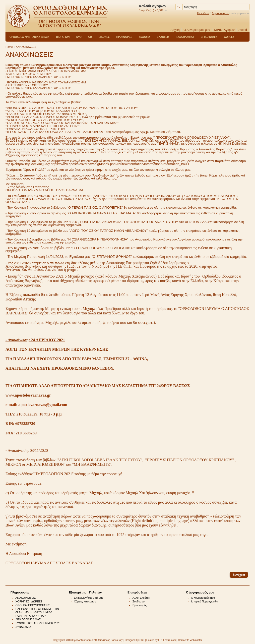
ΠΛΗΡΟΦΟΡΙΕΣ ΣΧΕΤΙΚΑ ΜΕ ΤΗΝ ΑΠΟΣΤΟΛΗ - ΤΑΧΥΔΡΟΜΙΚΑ (37, 610)
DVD (79, 37)
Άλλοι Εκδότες (141, 598)
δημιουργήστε (220, 13)
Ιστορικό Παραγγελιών (204, 601)
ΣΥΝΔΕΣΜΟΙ (23, 627)
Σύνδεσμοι (139, 601)
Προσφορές (140, 605)
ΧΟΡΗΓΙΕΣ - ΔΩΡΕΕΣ (29, 601)
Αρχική (175, 30)
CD (90, 37)
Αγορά (243, 30)
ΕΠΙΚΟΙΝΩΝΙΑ (209, 37)
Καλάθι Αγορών (224, 30)
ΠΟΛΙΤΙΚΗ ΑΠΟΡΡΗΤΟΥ (31, 616)
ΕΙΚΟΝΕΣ (104, 37)
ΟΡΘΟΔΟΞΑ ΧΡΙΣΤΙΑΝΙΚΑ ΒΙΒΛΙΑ (29, 37)
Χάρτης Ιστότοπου (85, 601)
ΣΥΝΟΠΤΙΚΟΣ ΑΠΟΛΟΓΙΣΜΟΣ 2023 (38, 623)
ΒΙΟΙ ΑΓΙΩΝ (63, 37)
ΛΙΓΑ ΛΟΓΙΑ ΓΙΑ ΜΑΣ (28, 619)
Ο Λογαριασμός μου (197, 30)
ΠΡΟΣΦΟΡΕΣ (124, 37)
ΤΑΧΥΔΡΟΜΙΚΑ (185, 37)
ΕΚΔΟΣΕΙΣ (163, 37)
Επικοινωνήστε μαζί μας (89, 598)
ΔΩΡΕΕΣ (229, 37)
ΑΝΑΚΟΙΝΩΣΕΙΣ (26, 47)
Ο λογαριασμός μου (203, 598)
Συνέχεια (239, 575)
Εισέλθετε (203, 13)
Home (9, 47)
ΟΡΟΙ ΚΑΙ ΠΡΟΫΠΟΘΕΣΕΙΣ (33, 605)
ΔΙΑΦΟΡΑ (144, 37)
